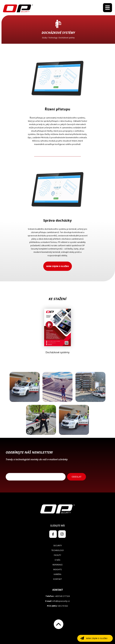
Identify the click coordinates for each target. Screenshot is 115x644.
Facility (57, 555)
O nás (57, 560)
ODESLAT (77, 477)
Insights (58, 569)
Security (58, 545)
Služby (44, 38)
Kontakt (58, 579)
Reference (58, 565)
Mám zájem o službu (58, 266)
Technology (53, 38)
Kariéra (57, 574)
